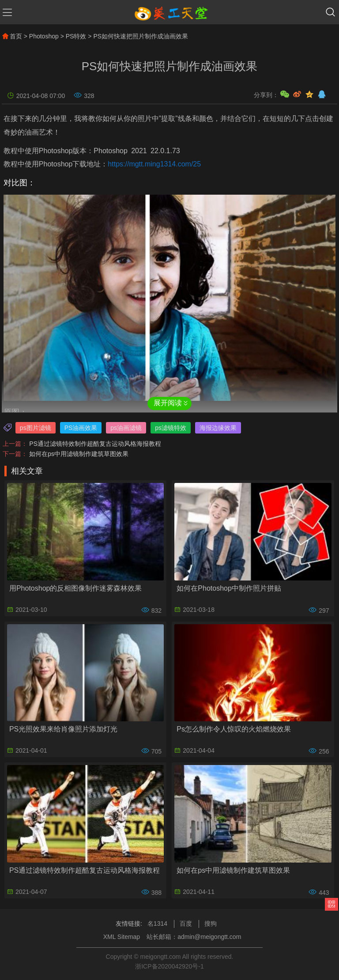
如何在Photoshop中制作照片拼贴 (229, 588)
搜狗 (211, 923)
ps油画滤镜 (126, 428)
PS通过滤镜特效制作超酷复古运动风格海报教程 (95, 444)
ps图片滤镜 (36, 428)
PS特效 (76, 36)
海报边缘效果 (218, 428)
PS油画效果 (81, 428)
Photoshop (44, 36)
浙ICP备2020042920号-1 (169, 966)
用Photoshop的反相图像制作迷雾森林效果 (76, 588)
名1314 (157, 923)
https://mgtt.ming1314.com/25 (154, 164)
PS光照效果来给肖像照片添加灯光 (63, 729)
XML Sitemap (122, 937)
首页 (12, 36)
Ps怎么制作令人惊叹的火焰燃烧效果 (234, 729)
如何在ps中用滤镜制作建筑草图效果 (79, 454)
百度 (186, 923)
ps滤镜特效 (171, 428)
